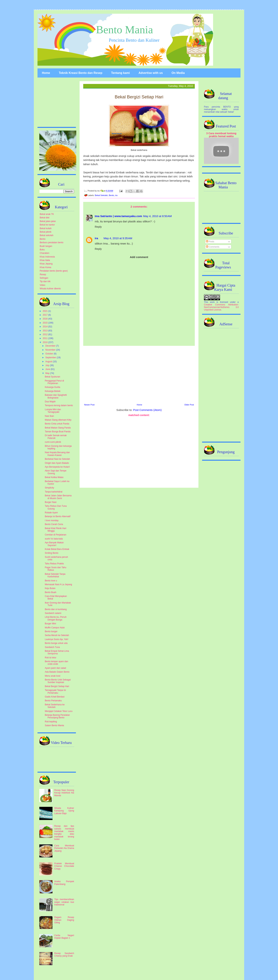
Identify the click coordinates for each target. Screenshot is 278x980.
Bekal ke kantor (47, 225)
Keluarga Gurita (52, 387)
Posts (210, 242)
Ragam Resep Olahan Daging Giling (64, 920)
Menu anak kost (53, 676)
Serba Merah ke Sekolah (57, 635)
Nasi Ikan (49, 416)
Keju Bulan (50, 588)
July (48, 365)
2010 (46, 342)
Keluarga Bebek (53, 391)
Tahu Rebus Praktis (54, 564)
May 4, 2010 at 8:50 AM (157, 216)
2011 (46, 338)
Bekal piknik (46, 232)
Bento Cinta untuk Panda (57, 424)
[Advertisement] (139, 374)
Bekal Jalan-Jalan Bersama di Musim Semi (58, 497)
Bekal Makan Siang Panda (58, 428)
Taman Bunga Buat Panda (58, 432)
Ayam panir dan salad (55, 668)
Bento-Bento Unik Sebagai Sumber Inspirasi (58, 681)
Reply (98, 227)
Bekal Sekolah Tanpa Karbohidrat (55, 575)
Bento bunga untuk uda (56, 643)
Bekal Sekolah (101, 195)
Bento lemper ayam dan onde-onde (56, 663)
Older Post (189, 405)
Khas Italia (45, 260)
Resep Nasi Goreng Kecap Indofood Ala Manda (64, 793)
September (51, 358)
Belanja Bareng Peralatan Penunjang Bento (57, 716)
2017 (46, 315)
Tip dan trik (45, 281)
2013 (46, 331)
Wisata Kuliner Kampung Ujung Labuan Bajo (64, 811)
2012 (46, 334)
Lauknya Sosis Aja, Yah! (57, 639)
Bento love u (51, 581)
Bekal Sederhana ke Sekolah (55, 706)
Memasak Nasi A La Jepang (58, 584)
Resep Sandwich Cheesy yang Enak (64, 955)
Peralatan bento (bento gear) (54, 271)
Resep (43, 274)
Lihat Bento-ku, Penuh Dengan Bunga (56, 618)
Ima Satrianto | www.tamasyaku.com (118, 216)
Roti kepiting (51, 722)
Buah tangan (46, 246)
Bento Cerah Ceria (54, 524)
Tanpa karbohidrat (54, 492)
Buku (42, 250)
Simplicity (49, 488)
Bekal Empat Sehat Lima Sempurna (57, 652)
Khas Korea (45, 267)
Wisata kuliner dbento (50, 289)
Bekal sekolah (47, 235)
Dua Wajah (50, 402)
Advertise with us (151, 73)
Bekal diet (45, 218)
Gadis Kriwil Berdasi (55, 697)
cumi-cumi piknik (53, 442)
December (51, 346)
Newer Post (89, 405)
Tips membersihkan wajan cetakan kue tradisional (64, 902)
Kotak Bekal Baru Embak (57, 549)
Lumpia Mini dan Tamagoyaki (53, 411)
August (49, 362)
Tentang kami (120, 73)
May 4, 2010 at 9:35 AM (118, 238)
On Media (178, 73)
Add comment (139, 257)
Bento (111, 195)
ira (116, 195)
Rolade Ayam (51, 513)
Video (42, 285)
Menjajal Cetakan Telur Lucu (59, 711)
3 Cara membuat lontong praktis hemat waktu (221, 135)
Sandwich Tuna (52, 647)
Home (46, 73)
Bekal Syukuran (52, 377)
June (48, 369)
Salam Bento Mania (54, 725)
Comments (213, 247)
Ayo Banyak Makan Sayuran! (54, 544)
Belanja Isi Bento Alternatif (58, 516)
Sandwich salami (53, 613)
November (51, 350)
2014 (46, 327)
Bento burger (51, 631)
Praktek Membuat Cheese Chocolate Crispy (64, 866)
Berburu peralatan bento (51, 242)
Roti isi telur (51, 658)
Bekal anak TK (47, 214)
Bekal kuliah (46, 228)
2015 (46, 323)
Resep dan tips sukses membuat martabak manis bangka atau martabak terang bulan (64, 833)
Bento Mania (125, 30)
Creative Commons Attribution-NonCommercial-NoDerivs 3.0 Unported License (221, 307)
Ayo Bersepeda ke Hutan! (57, 467)
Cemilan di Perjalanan (56, 535)
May (48, 373)
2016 (46, 319)
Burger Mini (50, 624)
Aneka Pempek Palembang (64, 883)
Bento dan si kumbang (56, 609)
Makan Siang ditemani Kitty (58, 420)
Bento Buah (51, 592)
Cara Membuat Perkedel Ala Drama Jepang (64, 848)
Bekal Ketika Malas (54, 477)
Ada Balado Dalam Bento (57, 672)
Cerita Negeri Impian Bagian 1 (64, 937)
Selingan (44, 278)
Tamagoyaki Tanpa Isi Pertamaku (55, 691)
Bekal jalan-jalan (48, 221)
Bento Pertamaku (53, 701)
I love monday (52, 520)
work (212, 302)
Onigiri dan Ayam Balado (57, 463)
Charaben (45, 253)
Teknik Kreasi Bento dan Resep (80, 73)
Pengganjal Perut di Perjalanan (54, 382)
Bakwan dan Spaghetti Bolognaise (56, 396)
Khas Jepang (46, 264)
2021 (46, 311)
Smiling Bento (52, 553)
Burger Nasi (51, 502)
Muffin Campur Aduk (55, 628)
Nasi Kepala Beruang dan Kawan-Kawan (57, 454)
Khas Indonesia (47, 257)
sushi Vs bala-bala (54, 539)
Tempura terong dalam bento (59, 405)
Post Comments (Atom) (147, 410)
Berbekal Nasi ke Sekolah (57, 459)
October (50, 354)
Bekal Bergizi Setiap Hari (57, 686)
